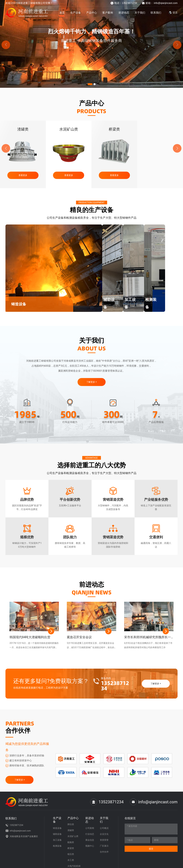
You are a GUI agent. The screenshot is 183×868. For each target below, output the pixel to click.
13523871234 (115, 684)
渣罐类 (69, 129)
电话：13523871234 (124, 3)
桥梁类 (160, 129)
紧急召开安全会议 (79, 636)
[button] (90, 84)
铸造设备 (20, 304)
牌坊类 (23, 129)
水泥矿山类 (114, 129)
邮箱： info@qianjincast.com (160, 3)
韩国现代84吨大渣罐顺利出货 (30, 636)
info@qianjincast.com (154, 800)
